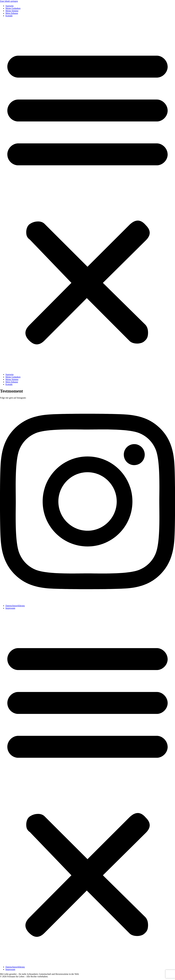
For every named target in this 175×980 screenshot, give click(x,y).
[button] (87, 195)
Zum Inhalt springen (9, 1)
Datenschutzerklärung (15, 606)
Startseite (10, 6)
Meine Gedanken (13, 8)
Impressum (10, 608)
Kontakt (9, 16)
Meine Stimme (12, 11)
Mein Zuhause (12, 13)
